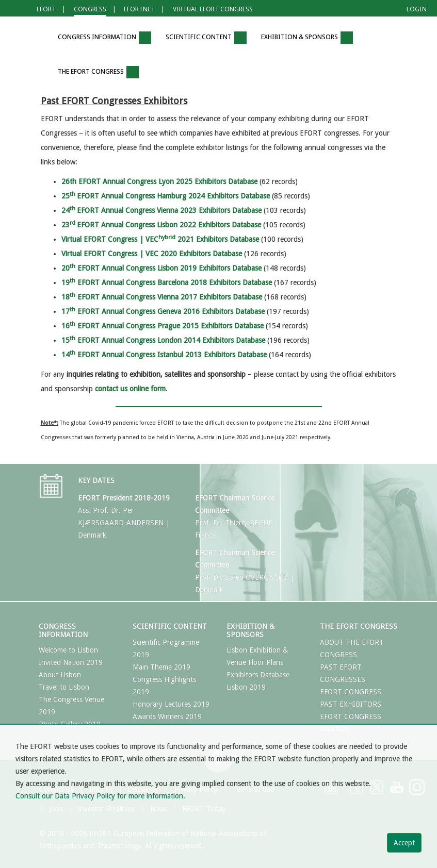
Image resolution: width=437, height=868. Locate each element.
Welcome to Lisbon (68, 650)
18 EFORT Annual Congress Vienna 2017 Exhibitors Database (162, 297)
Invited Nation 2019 (71, 662)
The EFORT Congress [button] (98, 72)
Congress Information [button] (104, 38)
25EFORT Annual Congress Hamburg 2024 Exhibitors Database (166, 196)
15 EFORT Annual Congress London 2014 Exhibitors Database (163, 340)
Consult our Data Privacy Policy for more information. (100, 796)
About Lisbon (60, 675)
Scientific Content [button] (206, 38)
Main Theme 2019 (161, 667)
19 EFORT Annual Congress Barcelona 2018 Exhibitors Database (167, 282)
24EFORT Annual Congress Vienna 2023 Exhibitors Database (161, 210)
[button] (36, 38)
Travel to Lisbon (64, 687)
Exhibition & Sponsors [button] (307, 38)
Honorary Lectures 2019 (171, 704)
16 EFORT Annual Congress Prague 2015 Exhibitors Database (163, 326)
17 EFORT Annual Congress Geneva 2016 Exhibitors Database (163, 311)
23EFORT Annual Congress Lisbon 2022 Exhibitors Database (161, 225)
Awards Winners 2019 (167, 716)
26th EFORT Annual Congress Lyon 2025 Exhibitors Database (159, 181)
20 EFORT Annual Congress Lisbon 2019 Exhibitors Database (161, 268)
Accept (404, 843)
